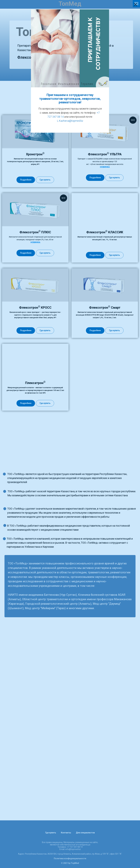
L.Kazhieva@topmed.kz (70, 121)
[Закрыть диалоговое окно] (135, 5)
